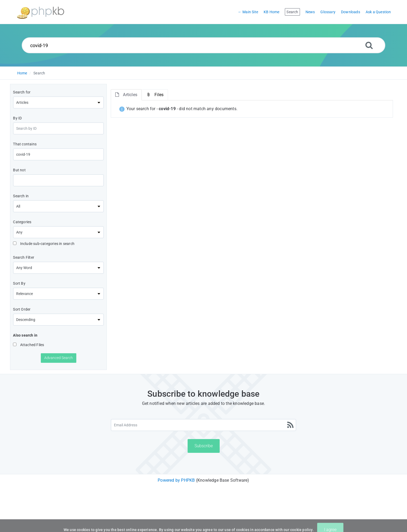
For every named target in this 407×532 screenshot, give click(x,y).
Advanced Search (59, 358)
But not (19, 170)
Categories (22, 222)
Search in (21, 196)
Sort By (19, 283)
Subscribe (204, 446)
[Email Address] (203, 425)
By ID (17, 118)
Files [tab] (155, 95)
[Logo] (41, 12)
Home (22, 73)
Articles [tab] (126, 95)
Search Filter (24, 257)
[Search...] (203, 45)
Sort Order (22, 309)
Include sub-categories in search (44, 244)
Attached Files (28, 345)
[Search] (369, 45)
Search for (22, 92)
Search (39, 73)
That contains (25, 144)
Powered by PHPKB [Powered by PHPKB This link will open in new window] (176, 480)
